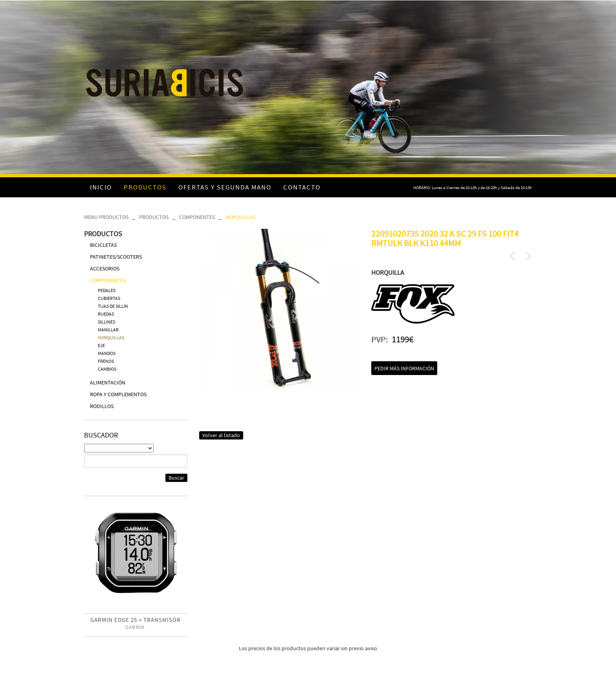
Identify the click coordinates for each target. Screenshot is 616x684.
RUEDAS (106, 314)
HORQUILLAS (241, 217)
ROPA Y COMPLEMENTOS (118, 394)
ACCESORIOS (105, 268)
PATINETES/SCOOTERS (116, 257)
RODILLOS (102, 406)
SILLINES (106, 322)
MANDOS (107, 353)
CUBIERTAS (109, 298)
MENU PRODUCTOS (106, 217)
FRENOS (106, 361)
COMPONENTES (197, 217)
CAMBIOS (107, 369)
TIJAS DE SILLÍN (113, 306)
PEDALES (107, 290)
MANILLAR (108, 330)
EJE (101, 345)
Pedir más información (404, 368)
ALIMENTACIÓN (108, 382)
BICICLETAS (103, 245)
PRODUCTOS (154, 217)
